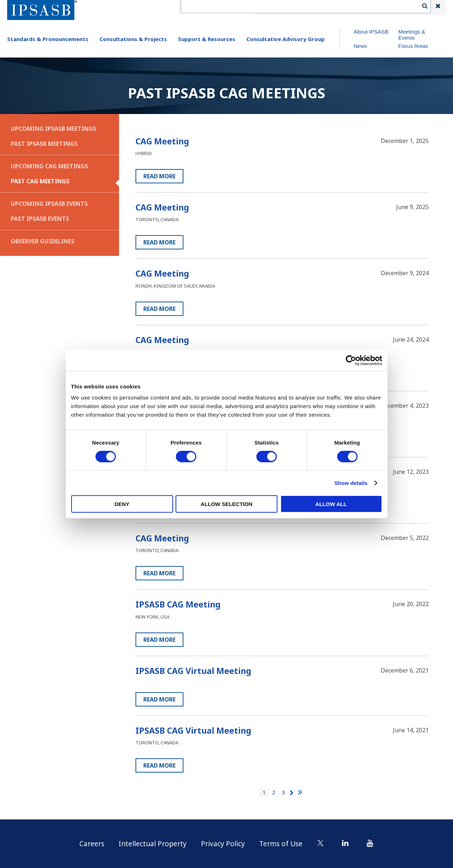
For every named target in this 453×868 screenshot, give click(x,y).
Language (325, 8)
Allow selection (227, 504)
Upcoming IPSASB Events (49, 204)
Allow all (331, 504)
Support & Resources (207, 39)
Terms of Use (284, 844)
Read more (159, 176)
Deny (122, 504)
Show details (351, 483)
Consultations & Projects (133, 39)
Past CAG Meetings (40, 181)
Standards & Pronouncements (48, 39)
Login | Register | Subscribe (381, 8)
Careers (89, 844)
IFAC (265, 8)
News (360, 46)
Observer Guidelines (43, 241)
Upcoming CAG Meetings (49, 166)
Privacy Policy (224, 844)
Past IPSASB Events (40, 219)
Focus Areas (413, 46)
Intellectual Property (152, 844)
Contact (292, 8)
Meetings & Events (412, 35)
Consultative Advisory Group (285, 39)
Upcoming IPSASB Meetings (53, 129)
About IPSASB (371, 32)
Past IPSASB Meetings (44, 144)
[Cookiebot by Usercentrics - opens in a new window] (351, 360)
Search (428, 8)
